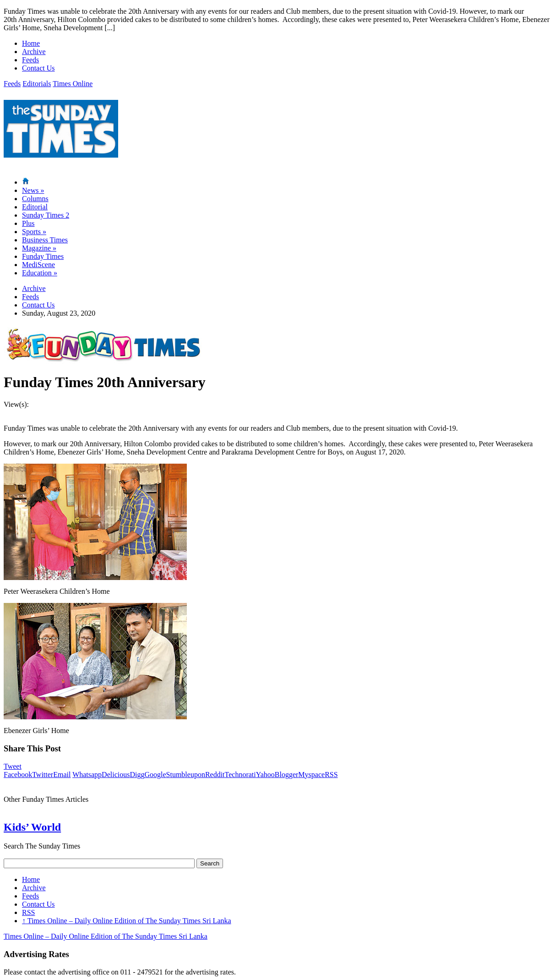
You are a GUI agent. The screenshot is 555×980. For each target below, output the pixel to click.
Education (40, 273)
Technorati (240, 775)
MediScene (38, 265)
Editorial (35, 207)
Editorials (37, 84)
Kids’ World (32, 827)
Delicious (116, 775)
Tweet (13, 766)
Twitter (43, 775)
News (33, 190)
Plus (28, 223)
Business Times (45, 240)
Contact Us (38, 68)
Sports (34, 232)
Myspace (311, 775)
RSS (331, 775)
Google (155, 775)
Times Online (73, 84)
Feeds (30, 60)
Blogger (287, 775)
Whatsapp (87, 775)
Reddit (215, 775)
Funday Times (43, 256)
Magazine (39, 248)
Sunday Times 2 (46, 215)
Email (62, 775)
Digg (137, 775)
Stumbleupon (186, 775)
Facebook (18, 775)
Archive (34, 52)
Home (31, 43)
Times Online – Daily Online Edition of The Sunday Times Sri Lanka (127, 921)
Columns (35, 199)
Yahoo (265, 775)
